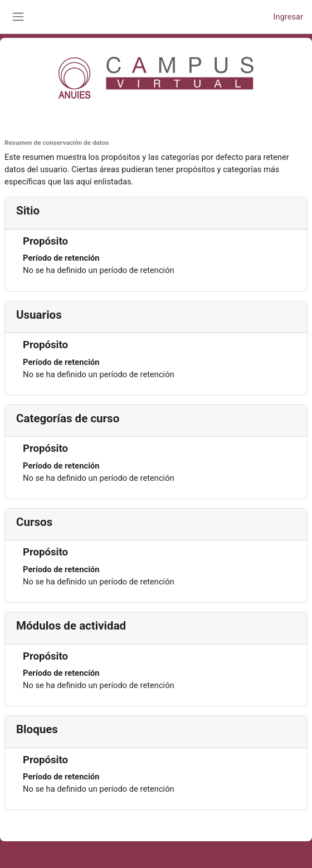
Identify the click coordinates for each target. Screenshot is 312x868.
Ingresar (288, 17)
